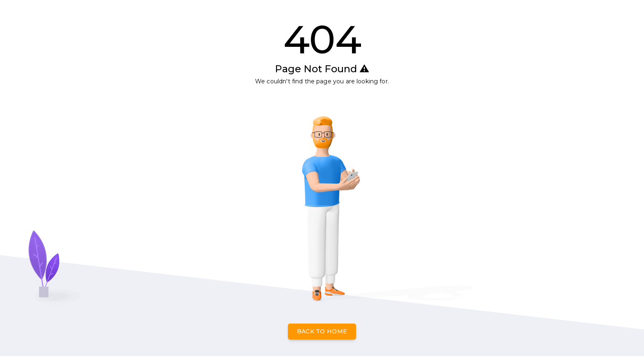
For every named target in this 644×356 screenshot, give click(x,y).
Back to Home (322, 331)
